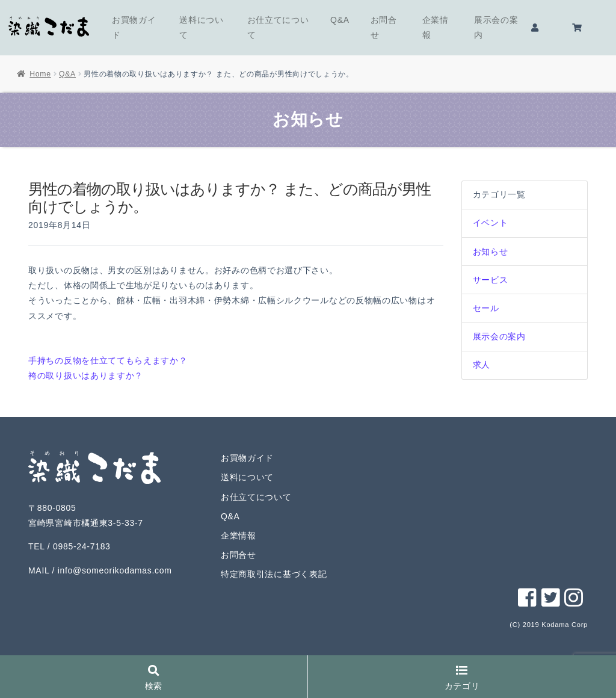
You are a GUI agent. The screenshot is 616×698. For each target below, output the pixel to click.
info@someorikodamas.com (115, 570)
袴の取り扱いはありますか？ (86, 375)
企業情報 (436, 27)
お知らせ (491, 252)
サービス (491, 280)
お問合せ (384, 27)
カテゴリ (462, 678)
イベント (491, 223)
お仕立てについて (278, 27)
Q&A (340, 20)
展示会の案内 (496, 27)
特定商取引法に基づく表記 (274, 574)
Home (40, 74)
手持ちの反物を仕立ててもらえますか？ (108, 360)
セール (486, 308)
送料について (202, 27)
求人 (482, 365)
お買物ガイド (134, 27)
